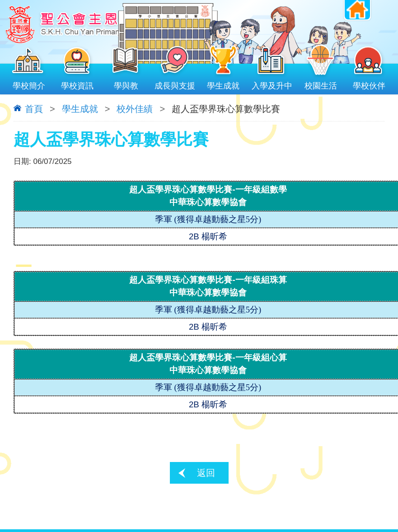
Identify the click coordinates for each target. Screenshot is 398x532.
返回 (206, 473)
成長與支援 (175, 84)
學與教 (126, 84)
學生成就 (224, 84)
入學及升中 (272, 84)
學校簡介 (29, 84)
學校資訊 (78, 84)
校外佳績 (135, 109)
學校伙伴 (369, 84)
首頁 (34, 109)
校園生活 (321, 84)
